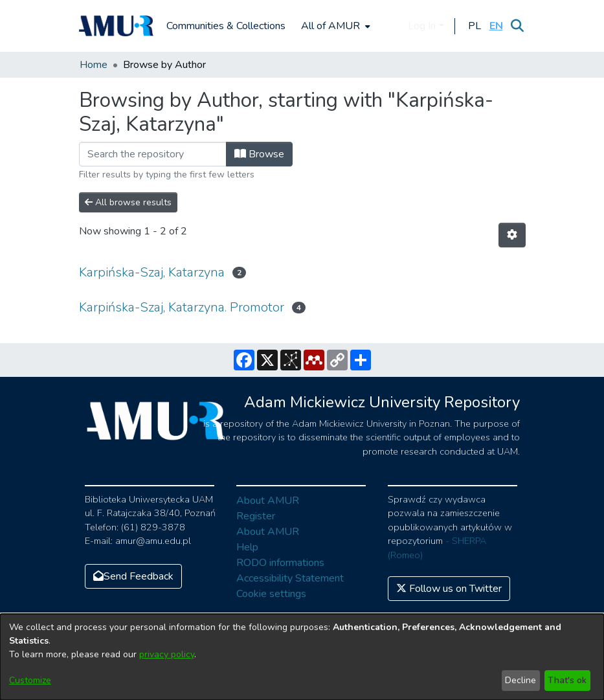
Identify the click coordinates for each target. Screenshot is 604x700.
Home (94, 65)
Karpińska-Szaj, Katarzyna (152, 272)
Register (256, 516)
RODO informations (280, 563)
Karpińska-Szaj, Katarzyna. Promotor (182, 307)
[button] (475, 26)
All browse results (128, 202)
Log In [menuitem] (422, 26)
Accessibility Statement (290, 578)
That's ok (567, 680)
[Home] (117, 26)
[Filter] (153, 154)
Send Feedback (133, 576)
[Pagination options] (512, 235)
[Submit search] (518, 26)
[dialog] (302, 657)
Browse (259, 154)
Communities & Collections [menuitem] (226, 26)
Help (247, 547)
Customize (30, 680)
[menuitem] (334, 26)
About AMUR (268, 501)
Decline (520, 680)
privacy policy (167, 654)
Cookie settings (271, 594)
